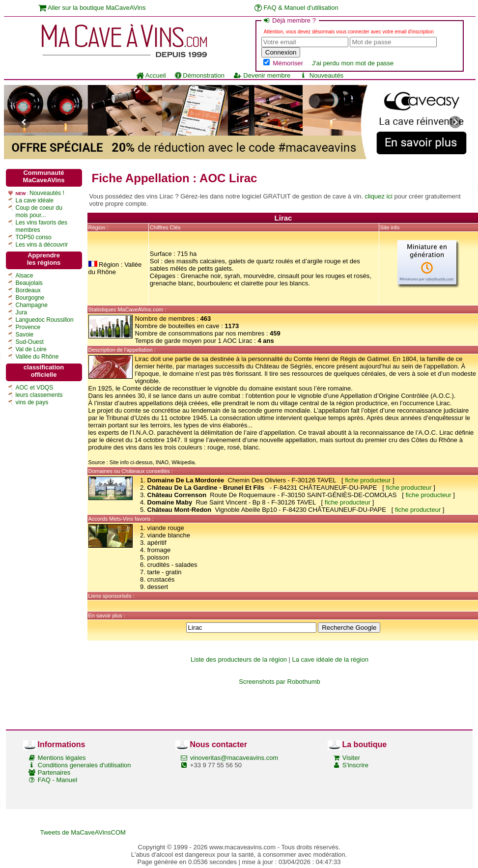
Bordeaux (28, 290)
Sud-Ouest (30, 342)
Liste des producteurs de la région (239, 659)
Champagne (32, 305)
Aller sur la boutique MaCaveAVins (92, 8)
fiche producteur (368, 480)
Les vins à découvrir (42, 245)
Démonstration (200, 75)
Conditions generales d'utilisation (84, 765)
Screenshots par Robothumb (279, 682)
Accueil (151, 75)
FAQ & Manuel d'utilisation (296, 8)
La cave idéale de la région (330, 659)
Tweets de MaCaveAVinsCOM (83, 832)
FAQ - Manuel (57, 780)
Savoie (25, 335)
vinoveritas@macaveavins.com (234, 758)
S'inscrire (355, 765)
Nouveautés (321, 75)
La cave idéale (35, 200)
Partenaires (54, 772)
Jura (21, 312)
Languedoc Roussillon (45, 320)
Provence (28, 327)
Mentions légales (62, 758)
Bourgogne (30, 298)
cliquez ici (378, 196)
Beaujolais (29, 283)
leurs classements (39, 395)
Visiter (351, 758)
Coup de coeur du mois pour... (39, 211)
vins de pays (32, 402)
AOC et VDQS (35, 388)
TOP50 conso (34, 237)
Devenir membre (262, 75)
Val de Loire (31, 349)
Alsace (25, 276)
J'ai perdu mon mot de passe (353, 63)
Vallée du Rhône (37, 357)
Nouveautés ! (47, 193)
